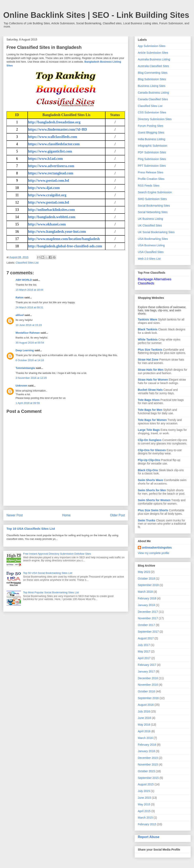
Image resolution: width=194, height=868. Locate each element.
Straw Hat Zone (148, 360)
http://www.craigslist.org (47, 195)
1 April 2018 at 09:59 (28, 403)
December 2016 (148, 678)
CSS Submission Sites (152, 112)
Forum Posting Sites (151, 126)
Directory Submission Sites (155, 119)
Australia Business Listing (154, 59)
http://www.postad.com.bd (49, 180)
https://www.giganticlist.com (50, 151)
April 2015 (144, 811)
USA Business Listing (151, 245)
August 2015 (146, 784)
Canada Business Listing (153, 93)
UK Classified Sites (150, 225)
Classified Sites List (27, 263)
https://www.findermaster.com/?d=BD (58, 129)
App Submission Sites (152, 46)
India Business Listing (151, 139)
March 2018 (145, 592)
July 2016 (144, 711)
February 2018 (147, 598)
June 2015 (144, 798)
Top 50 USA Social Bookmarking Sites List (48, 573)
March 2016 (145, 738)
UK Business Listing (150, 219)
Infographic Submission (153, 146)
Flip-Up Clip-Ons (149, 460)
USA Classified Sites (151, 252)
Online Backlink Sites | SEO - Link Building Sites (96, 15)
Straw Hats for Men (151, 370)
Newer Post (15, 515)
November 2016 (148, 685)
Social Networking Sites (153, 212)
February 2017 (147, 665)
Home (66, 515)
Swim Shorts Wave (150, 480)
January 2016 (146, 751)
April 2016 (144, 731)
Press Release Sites (151, 172)
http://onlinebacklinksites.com (52, 210)
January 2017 (146, 672)
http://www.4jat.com (44, 188)
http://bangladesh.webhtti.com (52, 217)
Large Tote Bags (149, 430)
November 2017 (148, 618)
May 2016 (144, 725)
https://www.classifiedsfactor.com (54, 144)
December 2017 (148, 612)
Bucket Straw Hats (150, 390)
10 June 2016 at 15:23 (29, 325)
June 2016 (144, 718)
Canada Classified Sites (153, 99)
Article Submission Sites (153, 53)
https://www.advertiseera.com (51, 166)
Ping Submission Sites (152, 159)
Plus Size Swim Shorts (153, 510)
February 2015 (147, 824)
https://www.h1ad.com (45, 159)
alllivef (20, 315)
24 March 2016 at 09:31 (29, 307)
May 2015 (144, 804)
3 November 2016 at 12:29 (31, 378)
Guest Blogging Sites (151, 132)
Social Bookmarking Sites (154, 206)
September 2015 (148, 778)
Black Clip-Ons (148, 470)
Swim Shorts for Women (154, 500)
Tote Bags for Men (150, 410)
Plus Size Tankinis (150, 350)
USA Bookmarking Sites (153, 239)
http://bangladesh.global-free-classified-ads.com (65, 246)
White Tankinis (148, 340)
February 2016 (147, 745)
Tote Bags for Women (152, 420)
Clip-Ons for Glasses (152, 450)
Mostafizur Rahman (28, 333)
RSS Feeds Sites (149, 186)
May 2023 (144, 572)
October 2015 (146, 771)
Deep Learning (25, 350)
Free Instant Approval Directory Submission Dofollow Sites (57, 554)
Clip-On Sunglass (150, 440)
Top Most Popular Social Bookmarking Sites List (51, 592)
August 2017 (146, 638)
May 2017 (144, 651)
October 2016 (146, 691)
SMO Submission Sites (152, 199)
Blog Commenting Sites (153, 73)
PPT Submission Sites (152, 166)
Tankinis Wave (148, 319)
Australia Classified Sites (153, 66)
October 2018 (146, 579)
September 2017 (148, 632)
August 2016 (146, 705)
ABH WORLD (24, 280)
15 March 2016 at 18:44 (29, 290)
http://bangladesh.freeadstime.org (54, 122)
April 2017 (144, 658)
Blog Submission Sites (152, 79)
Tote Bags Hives (149, 400)
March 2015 (145, 818)
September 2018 (148, 585)
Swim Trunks (147, 520)
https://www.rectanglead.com (51, 173)
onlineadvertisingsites (157, 548)
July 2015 (144, 791)
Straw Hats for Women (153, 380)
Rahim (20, 297)
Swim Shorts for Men (152, 490)
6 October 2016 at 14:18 (30, 360)
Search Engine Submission (155, 192)
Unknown (22, 386)
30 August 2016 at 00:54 (30, 343)
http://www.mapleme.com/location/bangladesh (64, 239)
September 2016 (148, 698)
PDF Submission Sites (152, 152)
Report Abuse (149, 837)
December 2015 (148, 758)
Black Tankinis (148, 329)
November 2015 (148, 764)
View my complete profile (153, 553)
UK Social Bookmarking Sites (156, 232)
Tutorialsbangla (25, 368)
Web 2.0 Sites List (149, 259)
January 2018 (146, 605)
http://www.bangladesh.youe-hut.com (57, 232)
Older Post (117, 515)
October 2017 (146, 625)
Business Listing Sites (152, 86)
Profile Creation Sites (151, 179)
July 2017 (144, 645)
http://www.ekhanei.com (47, 224)
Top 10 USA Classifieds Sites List (31, 529)
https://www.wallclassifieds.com (53, 137)
